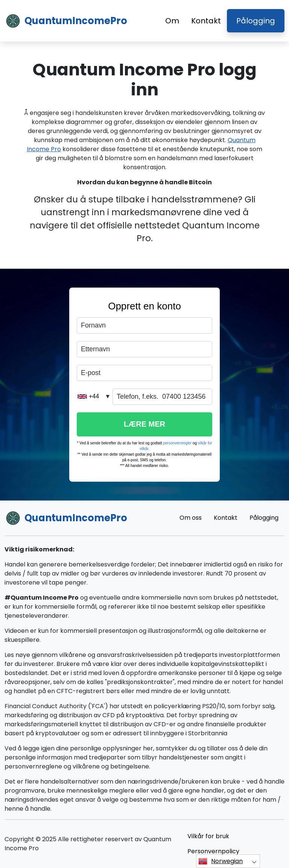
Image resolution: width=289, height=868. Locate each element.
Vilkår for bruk (208, 836)
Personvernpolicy (213, 851)
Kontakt (206, 21)
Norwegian (221, 861)
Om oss (191, 518)
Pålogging (256, 21)
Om (172, 21)
